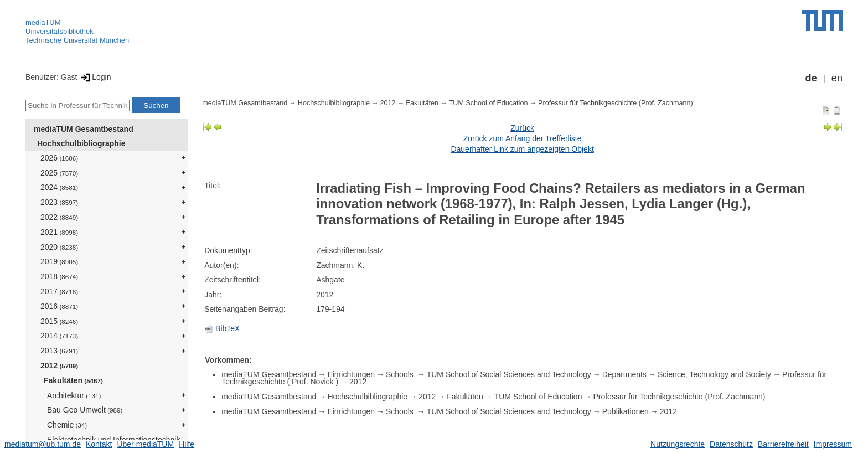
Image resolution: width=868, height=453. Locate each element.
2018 (59, 276)
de (811, 78)
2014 (59, 336)
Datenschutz (731, 444)
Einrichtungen (351, 374)
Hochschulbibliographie (81, 143)
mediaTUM (43, 22)
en (837, 78)
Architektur (74, 395)
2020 (59, 247)
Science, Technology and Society (714, 374)
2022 (59, 217)
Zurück (522, 128)
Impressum (833, 444)
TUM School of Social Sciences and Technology (509, 374)
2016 (59, 306)
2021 (59, 232)
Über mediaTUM (145, 444)
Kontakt (99, 444)
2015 (59, 321)
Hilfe (187, 444)
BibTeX (222, 328)
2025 (59, 173)
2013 (59, 351)
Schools (401, 374)
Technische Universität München (77, 40)
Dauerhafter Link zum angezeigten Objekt (522, 149)
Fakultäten (73, 380)
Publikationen (626, 411)
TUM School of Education (489, 103)
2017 (59, 291)
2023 (59, 202)
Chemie (67, 425)
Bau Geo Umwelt (85, 410)
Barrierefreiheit (783, 444)
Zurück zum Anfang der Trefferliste (523, 138)
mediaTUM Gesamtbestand (84, 129)
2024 (59, 187)
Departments (624, 374)
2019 (59, 261)
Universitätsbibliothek (60, 31)
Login (95, 77)
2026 (59, 158)
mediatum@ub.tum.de (43, 444)
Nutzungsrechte (678, 444)
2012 (59, 366)
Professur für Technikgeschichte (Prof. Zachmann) (616, 103)
